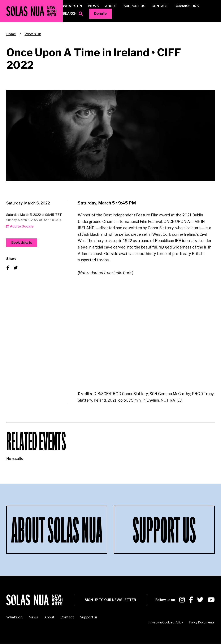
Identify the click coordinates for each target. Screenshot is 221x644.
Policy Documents (202, 622)
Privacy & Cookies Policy (166, 622)
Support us (134, 6)
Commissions (187, 6)
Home (11, 34)
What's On (33, 34)
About (111, 6)
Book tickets (22, 243)
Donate (100, 14)
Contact (160, 6)
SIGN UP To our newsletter (110, 600)
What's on (72, 6)
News (94, 6)
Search (70, 14)
